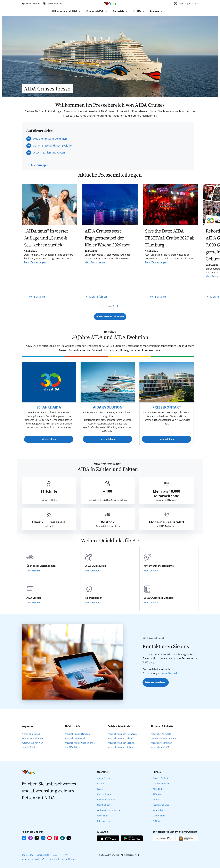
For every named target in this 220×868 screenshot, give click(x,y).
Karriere (101, 784)
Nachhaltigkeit (104, 805)
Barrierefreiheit (160, 778)
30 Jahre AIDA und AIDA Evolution (53, 146)
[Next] (117, 306)
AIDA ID (156, 800)
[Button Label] (110, 317)
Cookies (65, 855)
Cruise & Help (104, 778)
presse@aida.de (169, 673)
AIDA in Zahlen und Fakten (49, 152)
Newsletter (102, 816)
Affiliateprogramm (106, 800)
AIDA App (157, 794)
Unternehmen (104, 794)
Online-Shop (159, 816)
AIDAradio (158, 810)
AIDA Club (158, 789)
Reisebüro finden (161, 805)
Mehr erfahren (49, 439)
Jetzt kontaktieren (156, 682)
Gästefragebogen (161, 784)
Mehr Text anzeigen (35, 262)
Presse (100, 789)
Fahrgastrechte (104, 821)
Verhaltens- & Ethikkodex (109, 810)
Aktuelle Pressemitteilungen (50, 139)
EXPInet (156, 821)
